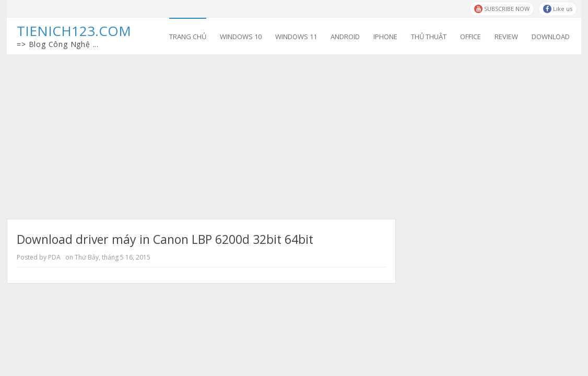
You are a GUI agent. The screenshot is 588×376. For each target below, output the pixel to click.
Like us (558, 9)
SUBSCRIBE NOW (502, 9)
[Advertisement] (294, 133)
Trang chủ (188, 37)
